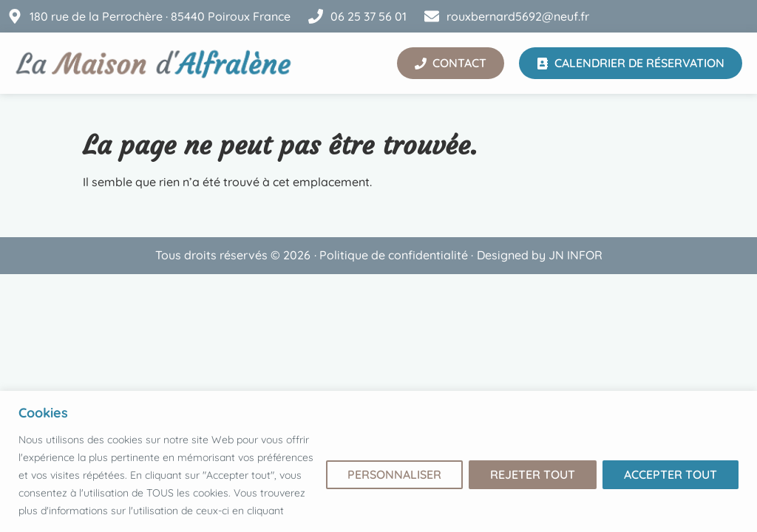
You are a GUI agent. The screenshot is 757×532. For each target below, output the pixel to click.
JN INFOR (576, 255)
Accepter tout (671, 474)
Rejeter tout (533, 474)
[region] (378, 461)
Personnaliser (394, 474)
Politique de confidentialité (394, 255)
